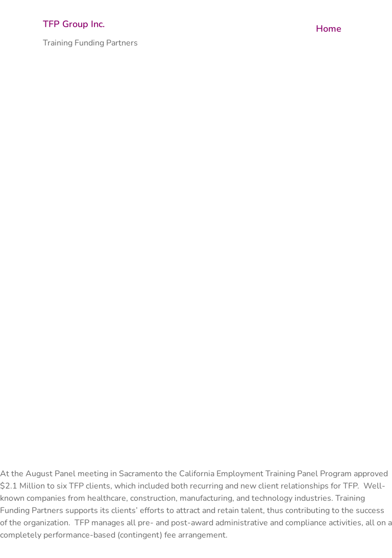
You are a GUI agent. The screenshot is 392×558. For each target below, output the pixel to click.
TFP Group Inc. (74, 24)
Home (329, 29)
